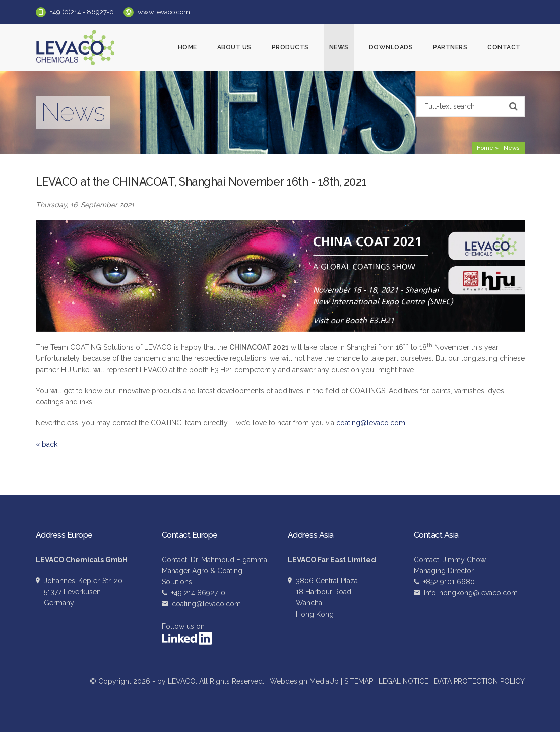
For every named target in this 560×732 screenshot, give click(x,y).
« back (47, 444)
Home (188, 47)
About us (234, 47)
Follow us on (187, 633)
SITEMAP (359, 681)
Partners (450, 47)
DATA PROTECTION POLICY (479, 681)
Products (290, 47)
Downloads (391, 47)
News (339, 47)
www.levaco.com (164, 12)
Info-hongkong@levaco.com (471, 593)
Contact (504, 47)
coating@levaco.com (371, 423)
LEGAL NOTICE (403, 681)
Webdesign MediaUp (304, 681)
